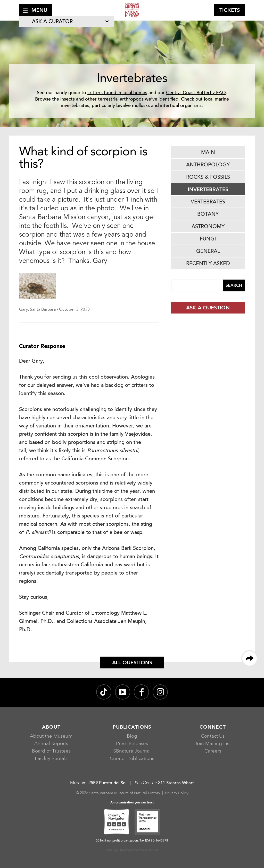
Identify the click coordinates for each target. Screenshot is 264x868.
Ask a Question (208, 308)
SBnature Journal (132, 751)
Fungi (208, 239)
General (208, 252)
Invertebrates (208, 190)
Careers (213, 751)
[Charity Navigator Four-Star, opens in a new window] (117, 822)
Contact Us (213, 736)
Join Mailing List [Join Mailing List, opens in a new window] (213, 744)
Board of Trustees (51, 751)
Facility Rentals (51, 759)
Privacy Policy (177, 793)
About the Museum (51, 736)
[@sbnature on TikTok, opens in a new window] (104, 692)
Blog (132, 736)
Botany (208, 214)
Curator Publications (132, 759)
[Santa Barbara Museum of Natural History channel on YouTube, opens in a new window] (123, 692)
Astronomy (208, 227)
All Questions (132, 663)
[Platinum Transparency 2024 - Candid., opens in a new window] (147, 822)
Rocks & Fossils (208, 177)
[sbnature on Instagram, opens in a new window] (160, 692)
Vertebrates (208, 202)
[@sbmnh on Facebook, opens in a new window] (141, 692)
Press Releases (132, 744)
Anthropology (208, 165)
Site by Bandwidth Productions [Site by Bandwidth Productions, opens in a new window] (132, 850)
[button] (36, 10)
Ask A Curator (52, 22)
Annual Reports (51, 744)
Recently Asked (208, 264)
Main (208, 153)
